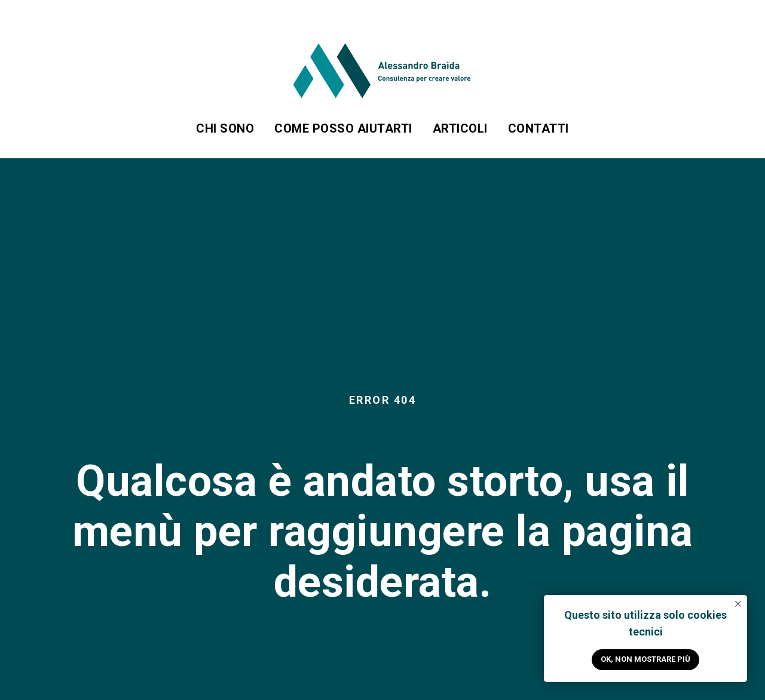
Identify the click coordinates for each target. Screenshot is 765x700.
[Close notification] (738, 604)
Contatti (538, 128)
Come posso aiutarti (343, 128)
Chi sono (225, 128)
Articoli (460, 128)
